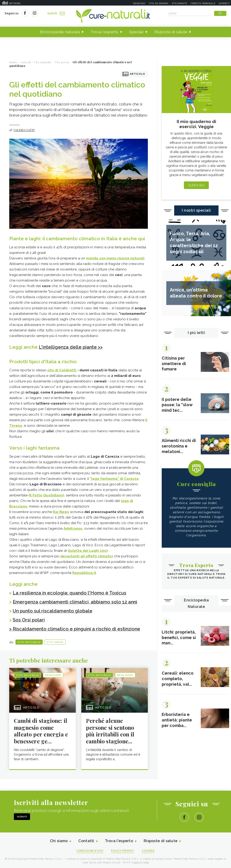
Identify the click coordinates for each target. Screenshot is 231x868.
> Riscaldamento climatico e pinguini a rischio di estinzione (76, 628)
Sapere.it (224, 3)
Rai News (61, 512)
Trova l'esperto (105, 32)
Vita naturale (29, 641)
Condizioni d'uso (90, 850)
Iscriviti (56, 13)
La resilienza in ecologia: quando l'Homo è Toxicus (70, 593)
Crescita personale (203, 3)
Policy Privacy (123, 850)
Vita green (55, 641)
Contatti (86, 840)
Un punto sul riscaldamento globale (53, 610)
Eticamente (179, 3)
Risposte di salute (171, 32)
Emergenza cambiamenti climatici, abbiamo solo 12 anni (76, 601)
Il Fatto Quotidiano (46, 495)
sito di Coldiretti (62, 370)
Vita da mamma (159, 3)
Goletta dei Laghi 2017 (88, 550)
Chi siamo (59, 840)
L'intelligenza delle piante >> (71, 347)
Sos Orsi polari (29, 619)
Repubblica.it (84, 573)
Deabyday (139, 3)
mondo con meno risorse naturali (115, 258)
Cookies (149, 850)
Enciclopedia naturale (60, 32)
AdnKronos (73, 528)
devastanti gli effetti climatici (87, 556)
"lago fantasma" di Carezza (114, 478)
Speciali (136, 32)
